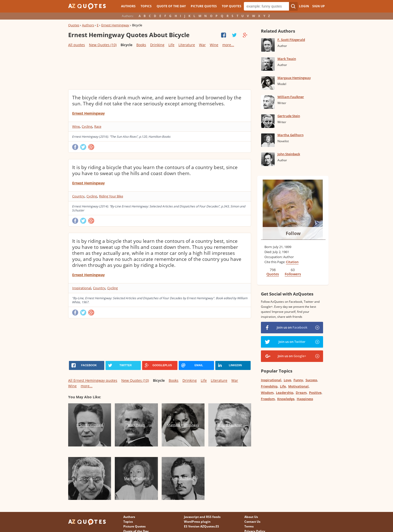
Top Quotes (232, 6)
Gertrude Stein (289, 116)
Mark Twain (287, 59)
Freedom (268, 399)
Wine (214, 45)
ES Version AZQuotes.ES (202, 526)
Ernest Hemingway (115, 25)
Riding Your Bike (111, 196)
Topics (146, 6)
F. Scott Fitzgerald (291, 40)
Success (311, 380)
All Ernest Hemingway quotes (93, 380)
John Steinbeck (289, 154)
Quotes (74, 25)
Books (141, 45)
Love (287, 380)
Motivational (298, 386)
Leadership (285, 393)
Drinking (157, 45)
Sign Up (319, 6)
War (202, 45)
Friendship (269, 386)
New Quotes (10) (103, 45)
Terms (249, 526)
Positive (315, 393)
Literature (187, 45)
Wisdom (267, 393)
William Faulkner (291, 97)
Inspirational (82, 288)
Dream (301, 393)
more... (228, 45)
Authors (128, 6)
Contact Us (252, 522)
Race (98, 126)
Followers (293, 274)
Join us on (292, 327)
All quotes (77, 45)
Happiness (305, 399)
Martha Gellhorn (290, 135)
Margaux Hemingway (294, 78)
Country (78, 196)
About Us (251, 517)
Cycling (87, 126)
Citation (292, 262)
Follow (293, 233)
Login (304, 6)
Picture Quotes (204, 6)
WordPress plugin (197, 522)
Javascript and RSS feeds (202, 517)
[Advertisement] (159, 68)
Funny (298, 380)
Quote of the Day (171, 6)
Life (171, 45)
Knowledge (286, 399)
